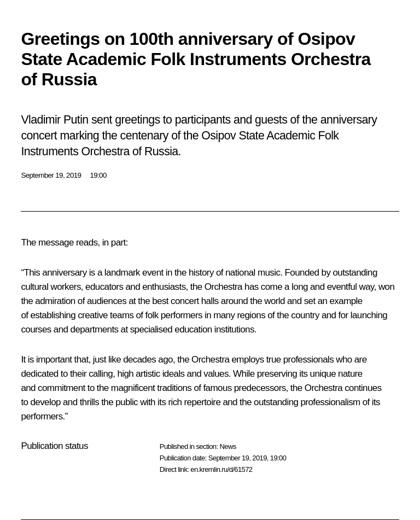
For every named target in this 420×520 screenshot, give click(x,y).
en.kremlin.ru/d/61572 (221, 469)
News (227, 446)
